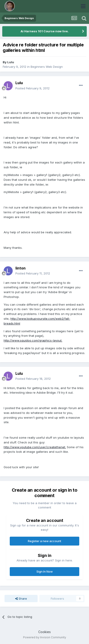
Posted (32, 88)
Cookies (44, 632)
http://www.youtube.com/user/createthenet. (35, 447)
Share (21, 599)
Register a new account (44, 541)
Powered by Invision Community (45, 637)
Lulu (11, 62)
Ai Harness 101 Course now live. (45, 31)
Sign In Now (45, 571)
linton (20, 268)
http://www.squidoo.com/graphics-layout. (33, 340)
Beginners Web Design (47, 67)
